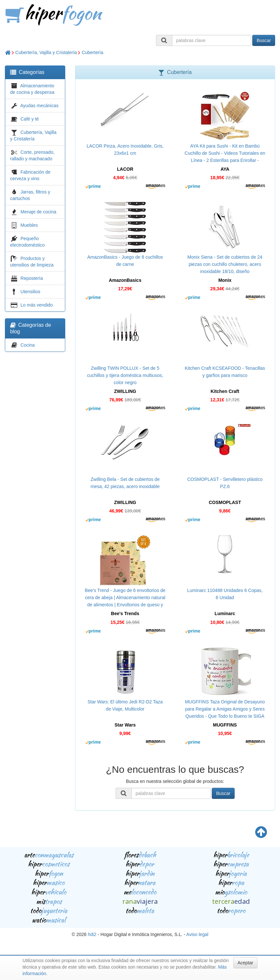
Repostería (32, 278)
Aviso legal (197, 934)
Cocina (28, 345)
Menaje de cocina (39, 212)
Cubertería (92, 52)
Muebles (29, 225)
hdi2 (92, 934)
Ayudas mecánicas (39, 106)
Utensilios (31, 292)
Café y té (30, 119)
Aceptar (245, 963)
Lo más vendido (37, 305)
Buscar (264, 40)
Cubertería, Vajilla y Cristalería (46, 52)
